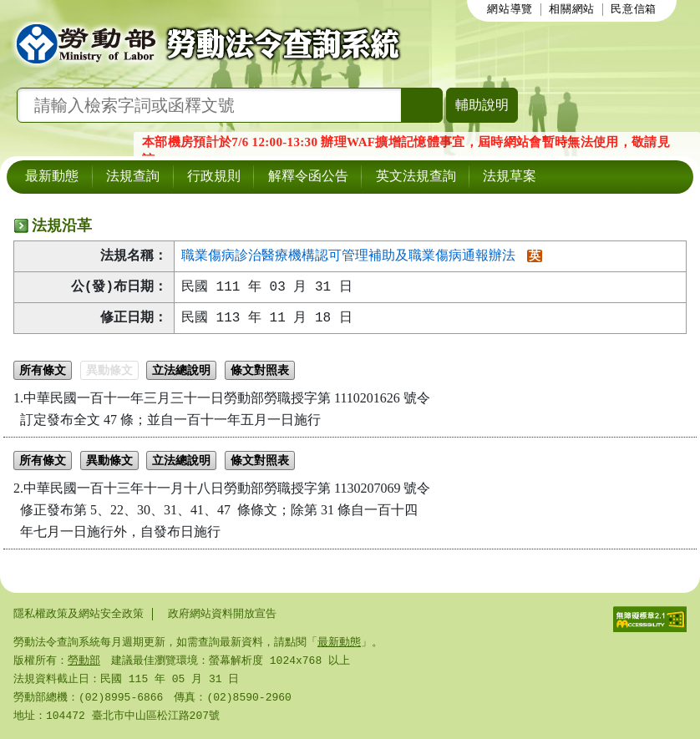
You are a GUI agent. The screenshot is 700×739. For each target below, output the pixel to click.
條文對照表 (260, 372)
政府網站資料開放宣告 (222, 614)
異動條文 (109, 372)
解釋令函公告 (308, 177)
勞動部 (84, 661)
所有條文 (43, 372)
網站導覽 (510, 10)
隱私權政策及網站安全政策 (79, 614)
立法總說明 (181, 372)
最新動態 (52, 177)
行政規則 (214, 177)
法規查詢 (133, 177)
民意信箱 (634, 10)
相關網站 (572, 10)
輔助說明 (482, 105)
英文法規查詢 (416, 177)
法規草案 (510, 177)
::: (472, 9)
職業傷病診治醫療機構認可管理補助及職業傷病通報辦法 (348, 256)
